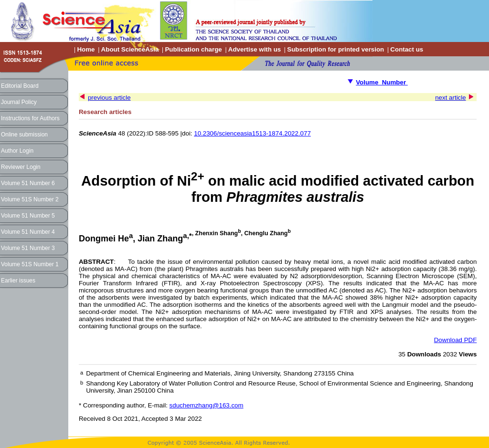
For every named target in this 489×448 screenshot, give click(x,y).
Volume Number (382, 82)
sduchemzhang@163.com (207, 405)
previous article (109, 98)
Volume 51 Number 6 (28, 183)
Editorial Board (20, 86)
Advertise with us (255, 49)
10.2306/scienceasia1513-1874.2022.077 (252, 133)
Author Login (17, 151)
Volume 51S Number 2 (30, 199)
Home (86, 49)
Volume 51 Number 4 (28, 232)
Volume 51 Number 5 (28, 216)
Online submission (24, 135)
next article (450, 98)
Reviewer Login (21, 167)
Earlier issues (18, 281)
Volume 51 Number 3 (28, 248)
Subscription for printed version (335, 49)
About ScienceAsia (130, 49)
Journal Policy (19, 102)
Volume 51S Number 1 (30, 264)
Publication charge (193, 49)
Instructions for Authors (30, 118)
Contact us (407, 49)
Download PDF (456, 340)
